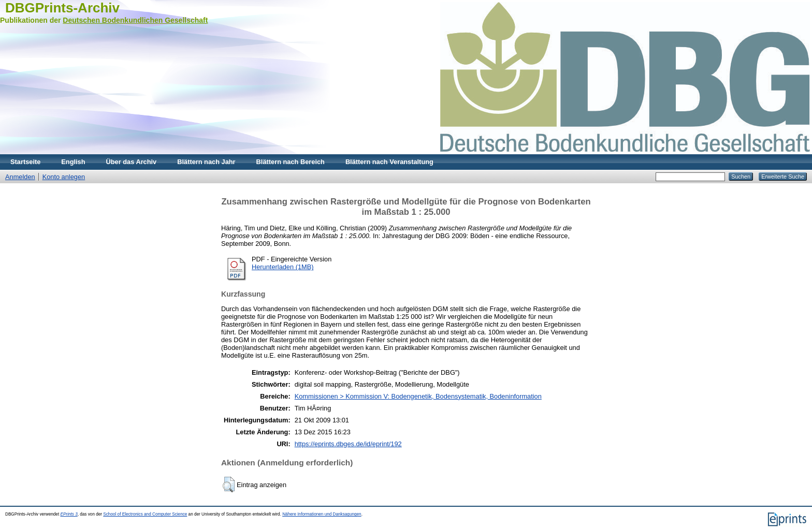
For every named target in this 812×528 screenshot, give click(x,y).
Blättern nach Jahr (206, 162)
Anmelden (20, 177)
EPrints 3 (69, 514)
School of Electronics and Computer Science (145, 514)
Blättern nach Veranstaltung (389, 162)
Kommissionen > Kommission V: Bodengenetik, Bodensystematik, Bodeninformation (418, 396)
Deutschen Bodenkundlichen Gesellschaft (135, 20)
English (73, 162)
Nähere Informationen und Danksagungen (322, 514)
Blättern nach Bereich (291, 162)
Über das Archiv (132, 162)
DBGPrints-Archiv (62, 8)
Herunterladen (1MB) (283, 267)
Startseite (25, 162)
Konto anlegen (64, 177)
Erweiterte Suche (783, 177)
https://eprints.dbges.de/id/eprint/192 (348, 444)
